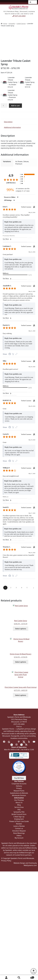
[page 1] (5, 588)
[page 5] (27, 588)
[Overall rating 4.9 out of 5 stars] (11, 180)
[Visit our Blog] (26, 745)
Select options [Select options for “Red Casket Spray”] (21, 629)
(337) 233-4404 (19, 16)
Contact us (19, 828)
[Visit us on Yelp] (29, 742)
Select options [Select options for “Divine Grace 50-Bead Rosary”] (21, 662)
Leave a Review (19, 826)
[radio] (28, 174)
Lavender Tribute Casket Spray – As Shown (13, 81)
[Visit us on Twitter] (24, 742)
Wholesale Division (19, 795)
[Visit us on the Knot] (12, 745)
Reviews (19, 824)
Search (19, 978)
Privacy (19, 788)
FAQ (19, 810)
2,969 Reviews (11, 183)
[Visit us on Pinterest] (19, 742)
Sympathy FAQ (19, 812)
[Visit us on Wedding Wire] (21, 745)
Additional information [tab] (12, 127)
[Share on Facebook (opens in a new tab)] (10, 354)
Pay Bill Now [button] (19, 778)
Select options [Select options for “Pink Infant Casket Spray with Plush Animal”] (21, 695)
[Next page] (33, 588)
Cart (30, 977)
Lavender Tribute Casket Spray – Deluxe (30, 81)
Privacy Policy (6, 861)
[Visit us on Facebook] (4, 742)
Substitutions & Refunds (19, 793)
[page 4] (22, 588)
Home (5, 24)
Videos (19, 836)
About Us (19, 803)
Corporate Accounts (19, 784)
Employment (19, 819)
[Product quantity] (4, 106)
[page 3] (16, 588)
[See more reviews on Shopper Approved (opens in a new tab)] (16, 354)
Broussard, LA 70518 (19, 722)
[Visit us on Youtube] (34, 742)
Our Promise (19, 800)
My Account (6, 978)
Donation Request (19, 831)
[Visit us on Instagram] (17, 745)
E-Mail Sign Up (19, 817)
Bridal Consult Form (19, 814)
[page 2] (11, 588)
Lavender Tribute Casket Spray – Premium (13, 94)
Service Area (19, 807)
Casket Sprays (21, 24)
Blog (19, 805)
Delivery (19, 786)
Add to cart (15, 106)
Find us (19, 726)
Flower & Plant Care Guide (19, 821)
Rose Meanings (19, 833)
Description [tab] (8, 122)
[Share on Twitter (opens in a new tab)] (13, 354)
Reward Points (19, 791)
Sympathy (12, 24)
